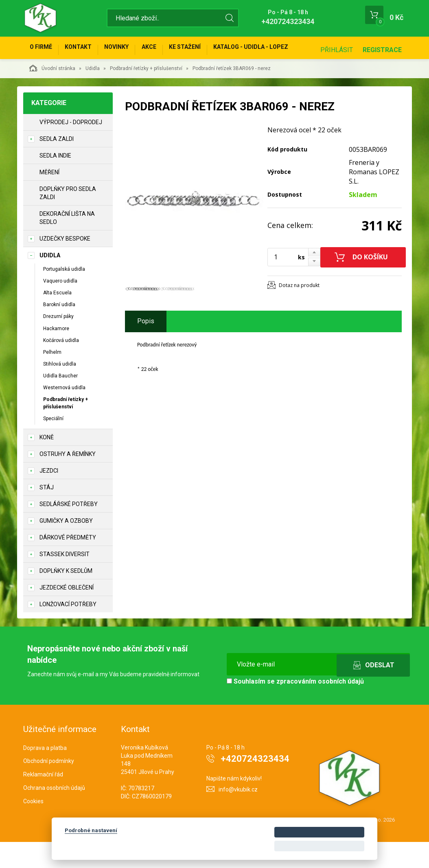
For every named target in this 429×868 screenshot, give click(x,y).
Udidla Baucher (60, 402)
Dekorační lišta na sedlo (67, 244)
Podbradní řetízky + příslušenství (146, 94)
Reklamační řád (43, 800)
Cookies (33, 827)
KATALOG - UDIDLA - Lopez (282, 50)
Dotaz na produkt (299, 311)
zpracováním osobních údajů (320, 707)
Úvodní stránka (52, 94)
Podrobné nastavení (91, 830)
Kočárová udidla (61, 366)
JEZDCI (49, 497)
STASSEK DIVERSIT (65, 580)
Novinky (131, 50)
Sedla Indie (55, 182)
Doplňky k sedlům (66, 597)
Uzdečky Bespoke (65, 265)
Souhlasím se (295, 707)
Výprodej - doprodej (71, 148)
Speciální (53, 445)
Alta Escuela (57, 319)
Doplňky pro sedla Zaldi (68, 219)
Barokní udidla (59, 331)
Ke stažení (210, 50)
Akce (169, 50)
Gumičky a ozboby (66, 547)
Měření (49, 198)
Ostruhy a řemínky (68, 480)
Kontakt (87, 50)
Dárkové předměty (68, 563)
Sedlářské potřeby (69, 530)
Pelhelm (52, 378)
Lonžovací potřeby (68, 630)
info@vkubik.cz (238, 815)
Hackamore (56, 355)
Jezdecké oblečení (67, 614)
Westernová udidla (64, 414)
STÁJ (47, 513)
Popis (146, 347)
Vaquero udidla (60, 307)
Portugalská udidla (64, 295)
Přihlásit (337, 76)
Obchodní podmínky (49, 787)
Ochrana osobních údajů (54, 814)
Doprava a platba (45, 774)
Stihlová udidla (60, 390)
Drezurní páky (58, 342)
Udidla (93, 94)
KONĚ (47, 463)
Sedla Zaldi (57, 165)
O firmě (44, 50)
